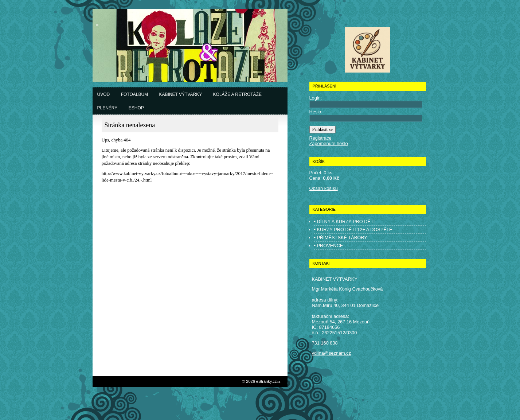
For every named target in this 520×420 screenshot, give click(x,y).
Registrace (320, 138)
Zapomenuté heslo (329, 143)
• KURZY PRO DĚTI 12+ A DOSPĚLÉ (353, 230)
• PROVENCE (329, 246)
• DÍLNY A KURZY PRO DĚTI (345, 221)
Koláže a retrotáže (237, 94)
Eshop (136, 108)
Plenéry (107, 108)
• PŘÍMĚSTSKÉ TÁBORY (341, 238)
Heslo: (316, 112)
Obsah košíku (324, 188)
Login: (316, 98)
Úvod (104, 94)
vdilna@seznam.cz (332, 353)
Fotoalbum (134, 94)
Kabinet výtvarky (181, 94)
